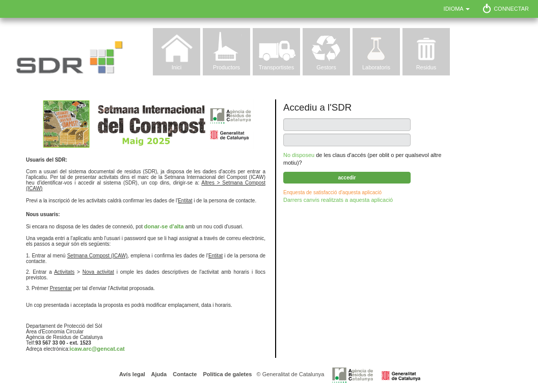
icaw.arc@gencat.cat (97, 349)
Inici (177, 67)
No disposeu (299, 155)
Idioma (457, 9)
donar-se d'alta (164, 226)
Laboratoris (376, 67)
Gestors (326, 67)
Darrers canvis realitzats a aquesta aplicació (338, 200)
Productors (226, 67)
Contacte (184, 374)
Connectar (511, 9)
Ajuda (158, 374)
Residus (426, 67)
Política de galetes (226, 374)
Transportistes (276, 67)
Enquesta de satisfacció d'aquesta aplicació (332, 192)
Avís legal (132, 374)
